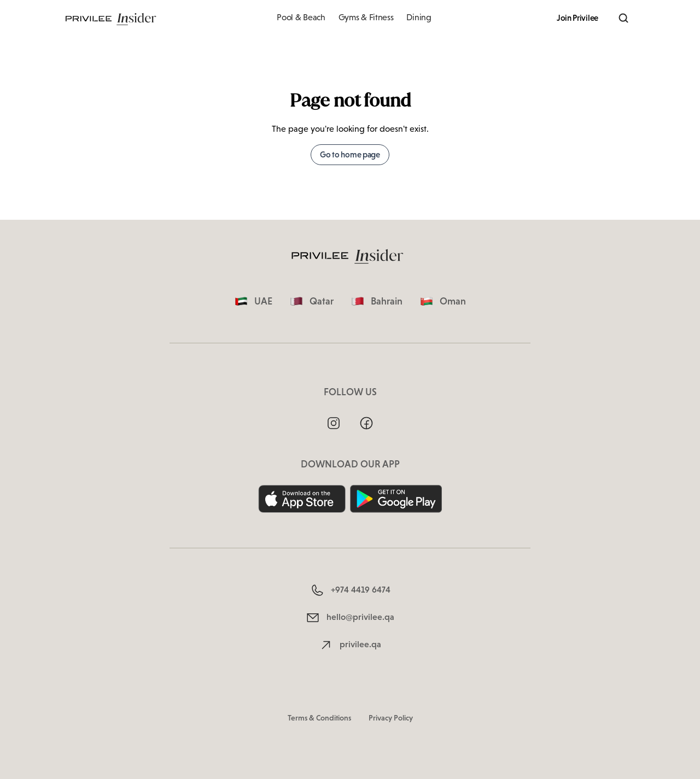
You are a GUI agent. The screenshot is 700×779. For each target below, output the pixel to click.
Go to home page (350, 155)
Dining (419, 17)
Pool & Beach (301, 17)
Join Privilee (577, 18)
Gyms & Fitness (366, 17)
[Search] (623, 18)
